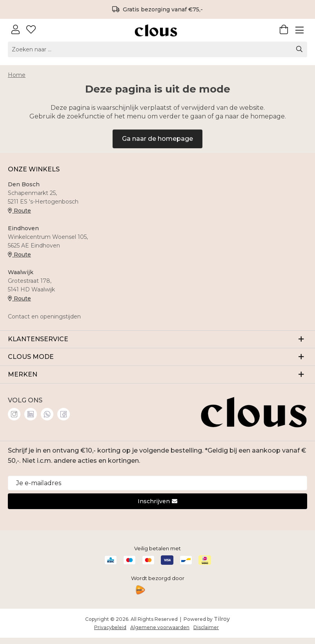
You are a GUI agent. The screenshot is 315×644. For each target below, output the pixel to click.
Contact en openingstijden (44, 317)
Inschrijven (157, 501)
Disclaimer (206, 627)
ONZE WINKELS (34, 169)
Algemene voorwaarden (160, 627)
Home (17, 75)
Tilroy (222, 619)
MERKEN (157, 374)
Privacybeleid (110, 627)
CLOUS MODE (157, 356)
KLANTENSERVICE (157, 339)
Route (19, 211)
